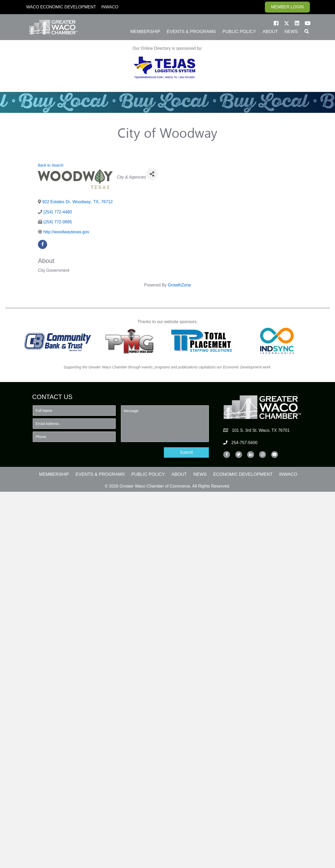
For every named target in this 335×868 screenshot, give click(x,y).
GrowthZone (179, 285)
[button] (276, 23)
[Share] (152, 174)
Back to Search (51, 165)
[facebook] (43, 244)
